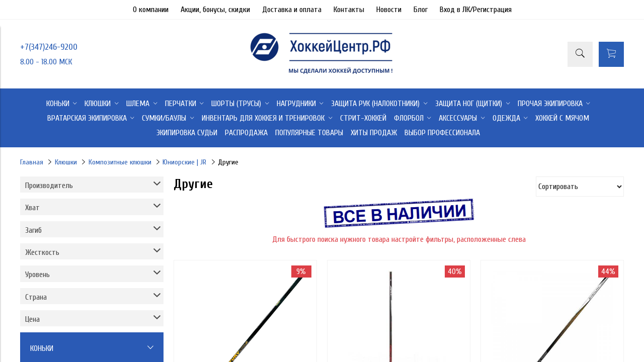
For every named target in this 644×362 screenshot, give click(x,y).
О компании (151, 10)
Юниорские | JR (184, 162)
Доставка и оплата (292, 10)
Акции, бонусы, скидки (215, 10)
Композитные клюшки (120, 162)
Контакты (349, 10)
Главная (32, 162)
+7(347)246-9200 (49, 47)
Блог (421, 10)
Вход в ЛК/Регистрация (476, 10)
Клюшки (66, 162)
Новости (389, 10)
